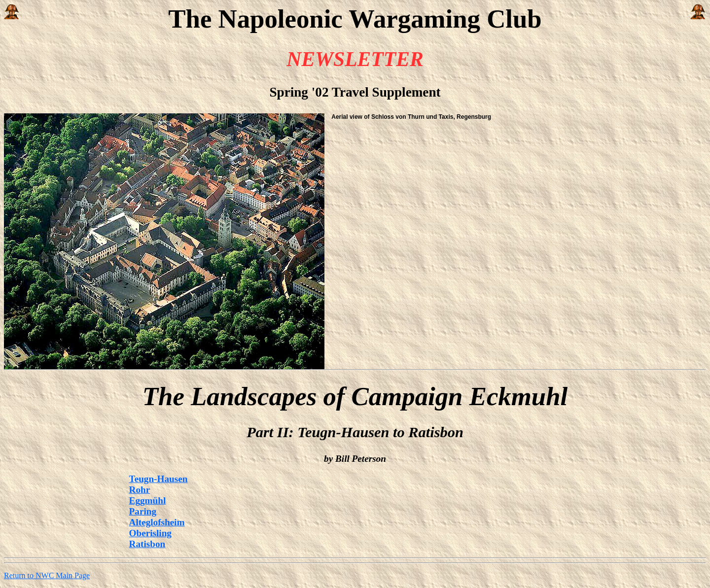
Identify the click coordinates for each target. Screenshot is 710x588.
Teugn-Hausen (159, 479)
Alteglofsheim (157, 522)
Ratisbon (147, 544)
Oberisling (150, 533)
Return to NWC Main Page (47, 575)
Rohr (140, 490)
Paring (143, 511)
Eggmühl (148, 501)
